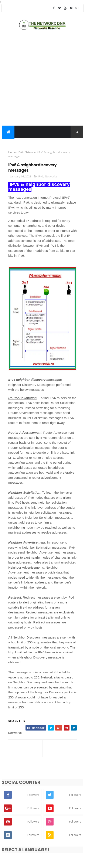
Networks (31, 152)
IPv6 (20, 152)
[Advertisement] (42, 79)
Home (12, 152)
